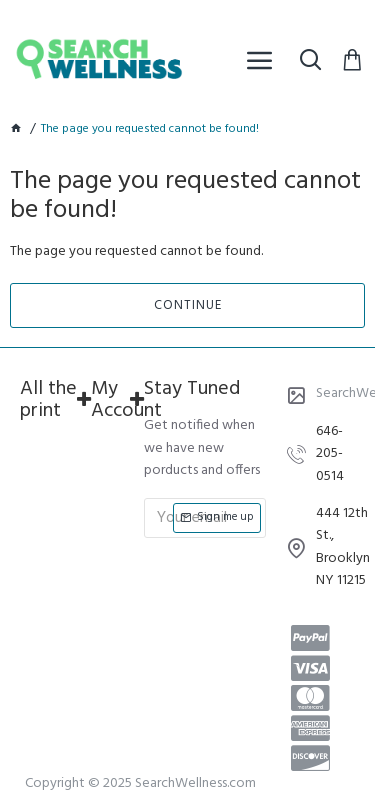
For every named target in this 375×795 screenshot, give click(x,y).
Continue (188, 305)
